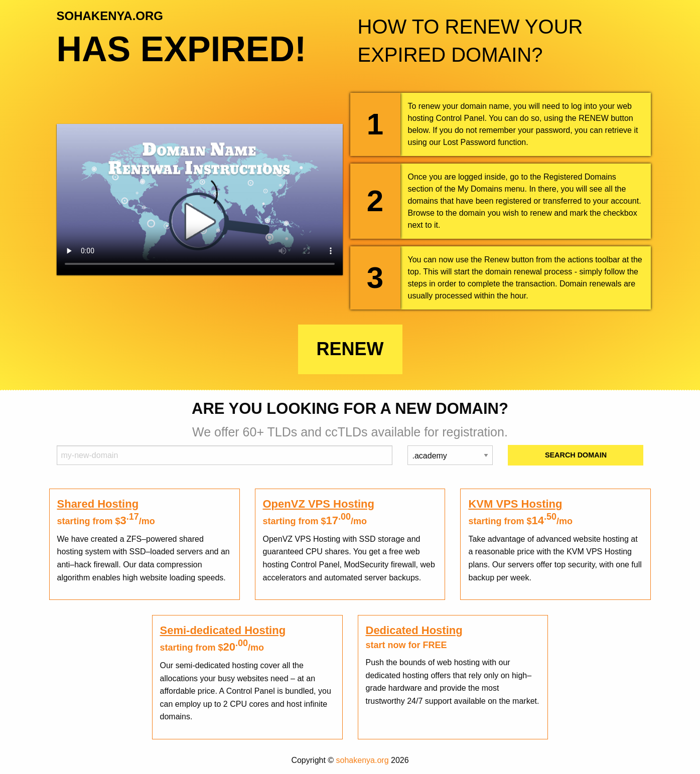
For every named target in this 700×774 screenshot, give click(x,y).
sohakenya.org (363, 760)
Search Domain (576, 455)
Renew (350, 349)
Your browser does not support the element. (200, 199)
